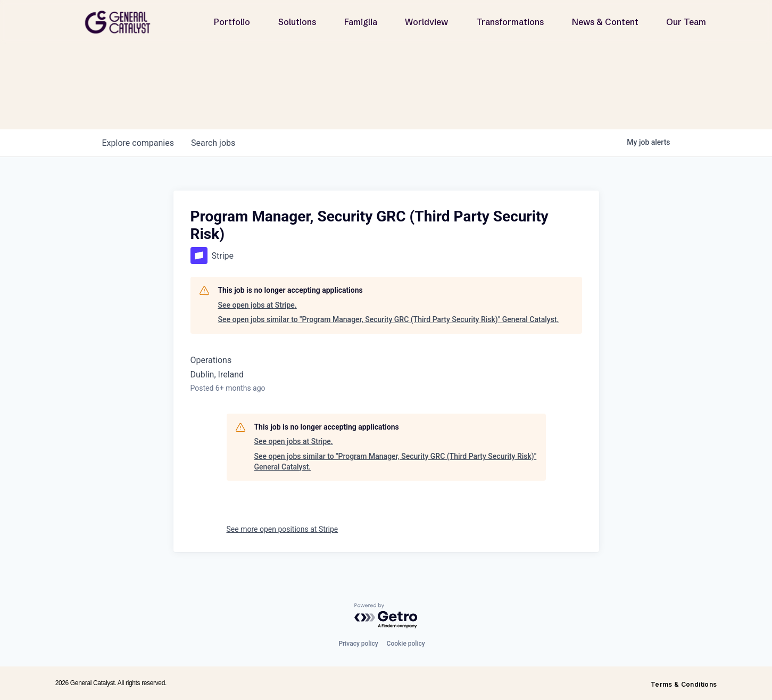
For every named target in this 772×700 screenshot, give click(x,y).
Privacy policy (358, 644)
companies (138, 143)
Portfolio (232, 22)
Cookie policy (406, 644)
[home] (122, 22)
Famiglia (361, 22)
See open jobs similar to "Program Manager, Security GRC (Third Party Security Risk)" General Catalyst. (389, 319)
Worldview (426, 22)
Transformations (510, 22)
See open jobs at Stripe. (258, 305)
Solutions (297, 22)
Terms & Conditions (684, 684)
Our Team (686, 22)
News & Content (605, 22)
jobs (213, 143)
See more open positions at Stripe (283, 529)
